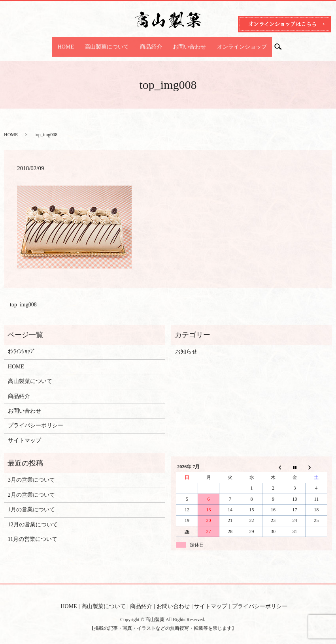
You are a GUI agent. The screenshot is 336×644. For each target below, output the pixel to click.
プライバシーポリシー (36, 418)
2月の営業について (31, 487)
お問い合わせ (184, 43)
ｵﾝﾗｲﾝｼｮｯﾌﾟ (22, 344)
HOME (76, 43)
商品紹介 (151, 43)
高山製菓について (112, 43)
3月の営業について (31, 472)
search (269, 43)
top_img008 (23, 297)
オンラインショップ (231, 43)
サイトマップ (25, 433)
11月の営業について (33, 532)
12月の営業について (33, 517)
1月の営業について (31, 502)
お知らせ (186, 344)
